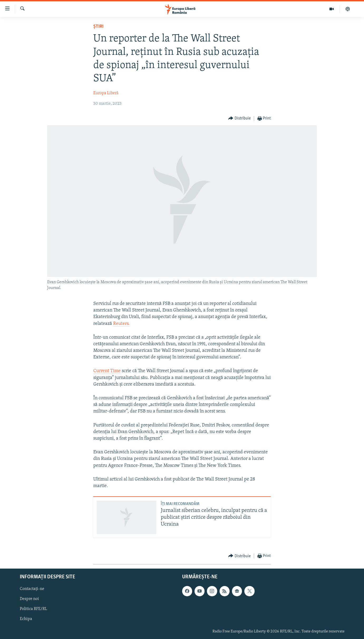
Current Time (107, 371)
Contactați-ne (32, 589)
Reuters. (121, 324)
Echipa (26, 619)
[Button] (239, 119)
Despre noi (29, 599)
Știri (98, 27)
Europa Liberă (106, 93)
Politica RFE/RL (33, 609)
